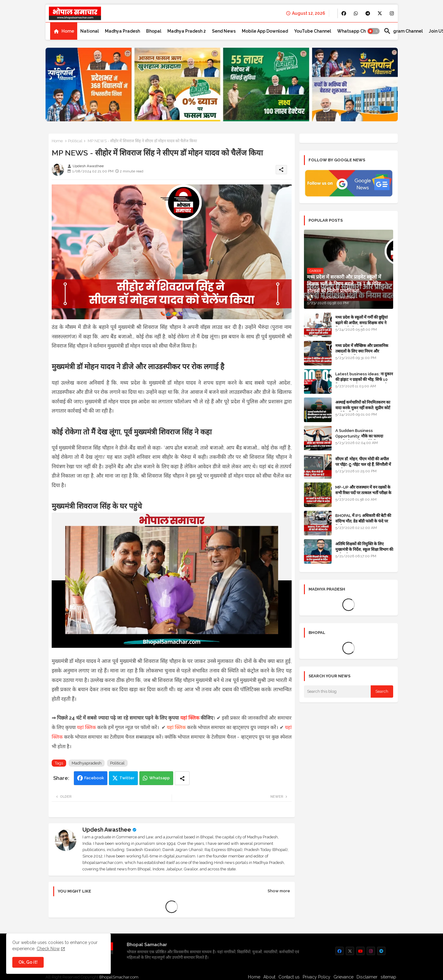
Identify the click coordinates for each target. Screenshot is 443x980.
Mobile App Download (265, 31)
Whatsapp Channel (357, 31)
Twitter (127, 778)
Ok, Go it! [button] (28, 962)
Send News (224, 31)
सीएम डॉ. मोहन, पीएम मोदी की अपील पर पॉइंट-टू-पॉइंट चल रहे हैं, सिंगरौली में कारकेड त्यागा (363, 464)
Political (75, 141)
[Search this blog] (337, 692)
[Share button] (182, 778)
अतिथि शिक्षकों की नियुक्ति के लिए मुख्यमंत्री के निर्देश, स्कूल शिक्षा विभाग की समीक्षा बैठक (364, 549)
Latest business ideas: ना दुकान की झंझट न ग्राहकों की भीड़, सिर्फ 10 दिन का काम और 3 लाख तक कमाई (364, 379)
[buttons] (344, 13)
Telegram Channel (403, 31)
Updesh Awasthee (107, 830)
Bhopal (154, 31)
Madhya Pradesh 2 (187, 31)
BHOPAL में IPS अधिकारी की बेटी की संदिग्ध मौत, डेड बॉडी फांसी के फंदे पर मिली (363, 521)
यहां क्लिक (190, 718)
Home (68, 31)
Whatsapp (160, 778)
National (90, 31)
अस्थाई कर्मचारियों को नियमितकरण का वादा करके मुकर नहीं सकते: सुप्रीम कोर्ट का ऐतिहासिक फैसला (363, 408)
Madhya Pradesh (122, 31)
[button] (373, 31)
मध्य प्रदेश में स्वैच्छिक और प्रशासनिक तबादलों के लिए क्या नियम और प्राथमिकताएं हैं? (362, 351)
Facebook (94, 778)
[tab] (64, 31)
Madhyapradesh (87, 763)
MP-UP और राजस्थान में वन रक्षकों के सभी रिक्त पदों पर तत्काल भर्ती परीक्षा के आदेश (363, 493)
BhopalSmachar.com (119, 977)
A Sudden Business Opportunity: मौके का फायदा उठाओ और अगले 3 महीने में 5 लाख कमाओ (361, 439)
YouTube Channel (313, 31)
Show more (279, 891)
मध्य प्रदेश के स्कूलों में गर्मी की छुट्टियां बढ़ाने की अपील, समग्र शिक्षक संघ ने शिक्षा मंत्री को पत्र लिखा (361, 323)
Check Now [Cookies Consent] (48, 949)
